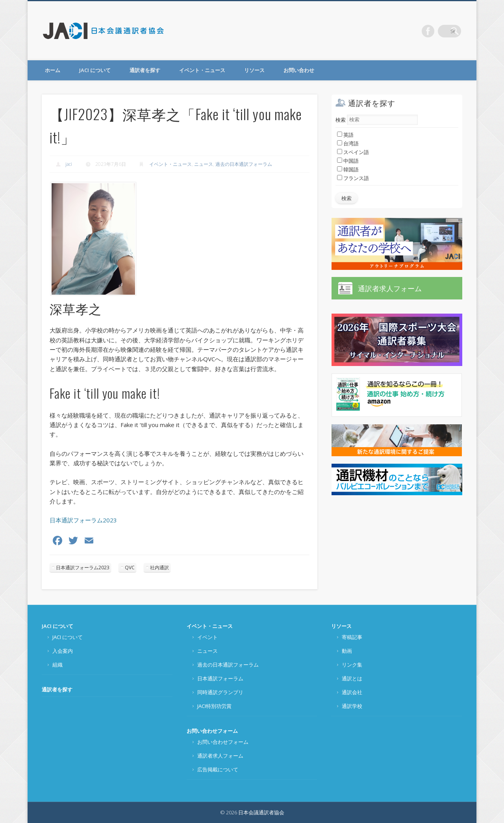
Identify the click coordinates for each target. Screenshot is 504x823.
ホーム (53, 70)
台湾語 (348, 143)
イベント (208, 637)
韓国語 (348, 169)
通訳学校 (352, 706)
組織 (57, 665)
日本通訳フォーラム (220, 678)
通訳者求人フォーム (390, 288)
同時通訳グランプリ (220, 692)
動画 (347, 651)
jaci (69, 164)
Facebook (439, 31)
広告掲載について (218, 769)
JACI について (95, 70)
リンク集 (352, 665)
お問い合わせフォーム (212, 731)
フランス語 (353, 178)
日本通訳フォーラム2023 (83, 520)
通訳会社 (352, 692)
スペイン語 (353, 152)
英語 (345, 135)
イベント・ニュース (202, 70)
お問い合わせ (299, 70)
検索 (341, 119)
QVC (130, 568)
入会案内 (63, 651)
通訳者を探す (145, 70)
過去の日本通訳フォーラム (244, 164)
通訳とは (352, 678)
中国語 (348, 161)
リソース (254, 70)
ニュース (204, 164)
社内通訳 (159, 568)
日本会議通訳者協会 (104, 31)
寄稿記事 (352, 637)
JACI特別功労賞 (214, 706)
